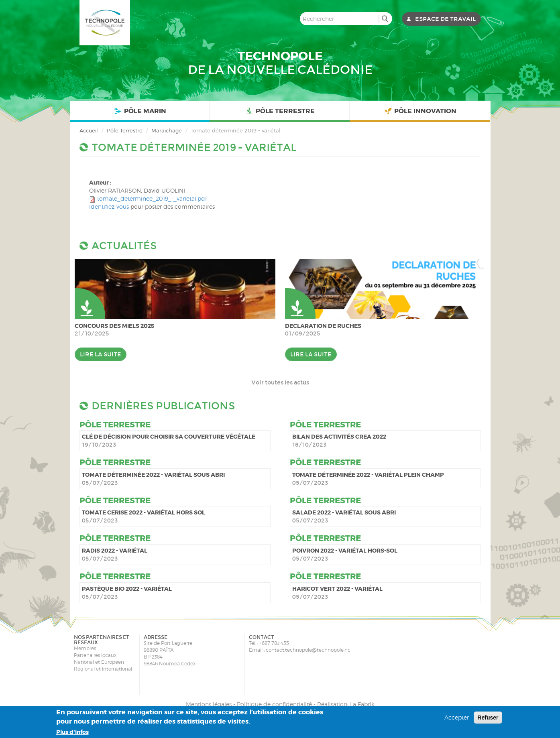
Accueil (89, 130)
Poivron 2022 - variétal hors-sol (345, 551)
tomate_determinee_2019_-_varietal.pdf (152, 198)
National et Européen (99, 662)
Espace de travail (445, 19)
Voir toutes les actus (280, 382)
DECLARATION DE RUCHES (323, 326)
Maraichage (167, 130)
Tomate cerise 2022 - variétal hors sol (144, 512)
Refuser (488, 718)
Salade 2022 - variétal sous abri (344, 512)
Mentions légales (209, 704)
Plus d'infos (72, 732)
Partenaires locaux (95, 655)
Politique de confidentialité (274, 704)
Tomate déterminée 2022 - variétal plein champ (368, 475)
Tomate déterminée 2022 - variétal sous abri (153, 475)
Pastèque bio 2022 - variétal (127, 589)
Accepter (457, 717)
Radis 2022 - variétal (115, 551)
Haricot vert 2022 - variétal (337, 589)
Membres (85, 648)
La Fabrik (362, 704)
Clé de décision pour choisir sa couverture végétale (169, 437)
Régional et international (103, 669)
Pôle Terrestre (279, 111)
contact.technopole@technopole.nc (308, 650)
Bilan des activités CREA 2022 (339, 437)
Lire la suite (101, 354)
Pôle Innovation (420, 111)
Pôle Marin (139, 111)
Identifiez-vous (109, 206)
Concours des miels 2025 (114, 326)
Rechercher (385, 19)
